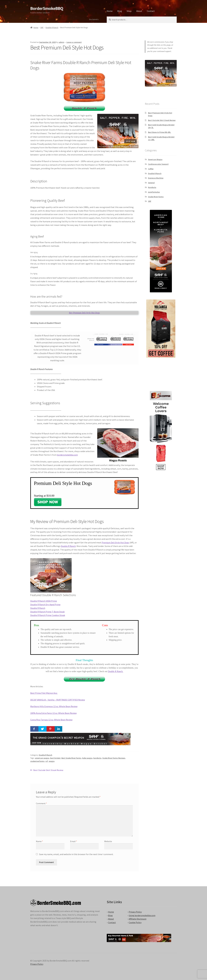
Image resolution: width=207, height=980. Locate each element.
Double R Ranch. (116, 671)
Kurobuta (152, 187)
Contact (151, 11)
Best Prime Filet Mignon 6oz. (44, 693)
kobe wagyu (87, 758)
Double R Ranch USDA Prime (44, 601)
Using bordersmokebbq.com (142, 915)
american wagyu (42, 758)
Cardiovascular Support (158, 164)
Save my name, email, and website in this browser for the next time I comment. (76, 854)
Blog (120, 11)
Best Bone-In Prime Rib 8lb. (160, 132)
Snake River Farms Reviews (114, 758)
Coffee (151, 169)
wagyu (52, 761)
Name (39, 841)
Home (110, 11)
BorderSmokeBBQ (47, 8)
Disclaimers (94, 19)
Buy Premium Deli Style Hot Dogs (84, 313)
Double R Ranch (52, 27)
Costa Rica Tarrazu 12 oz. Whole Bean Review (51, 720)
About (139, 11)
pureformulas (154, 192)
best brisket (55, 758)
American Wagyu (155, 159)
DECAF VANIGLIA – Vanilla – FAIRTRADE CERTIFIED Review (58, 700)
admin (61, 42)
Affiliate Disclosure (138, 919)
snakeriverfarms (37, 761)
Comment (41, 803)
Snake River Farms (156, 197)
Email (74, 841)
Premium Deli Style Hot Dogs (115, 543)
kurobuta (97, 758)
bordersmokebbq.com (67, 455)
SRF (42, 27)
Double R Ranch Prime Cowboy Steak (48, 615)
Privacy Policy (135, 912)
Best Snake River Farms (71, 758)
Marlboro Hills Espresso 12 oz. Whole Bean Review (54, 706)
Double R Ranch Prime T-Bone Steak (47, 612)
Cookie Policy (135, 922)
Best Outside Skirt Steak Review (48, 770)
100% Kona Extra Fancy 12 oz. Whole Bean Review (53, 713)
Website (108, 841)
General (151, 183)
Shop (129, 11)
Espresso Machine (156, 178)
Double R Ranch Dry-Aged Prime (45, 604)
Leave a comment (74, 42)
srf (47, 761)
